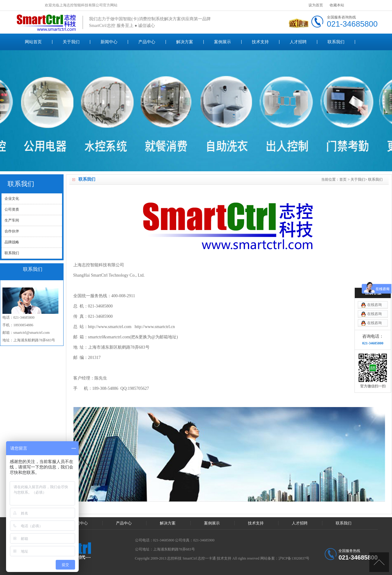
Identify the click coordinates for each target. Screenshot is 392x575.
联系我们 (336, 42)
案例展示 (222, 42)
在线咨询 (374, 305)
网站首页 (33, 42)
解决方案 (185, 42)
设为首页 (316, 5)
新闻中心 (109, 42)
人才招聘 (298, 42)
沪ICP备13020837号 (294, 558)
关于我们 (71, 42)
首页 (343, 179)
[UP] (379, 562)
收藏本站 (337, 5)
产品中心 (147, 42)
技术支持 (260, 42)
